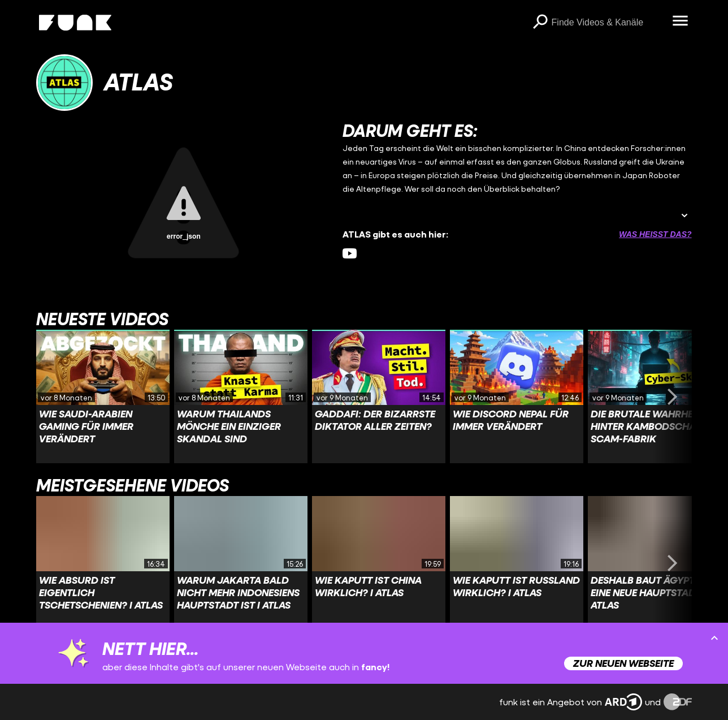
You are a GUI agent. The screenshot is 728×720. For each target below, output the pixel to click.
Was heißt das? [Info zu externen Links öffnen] (655, 234)
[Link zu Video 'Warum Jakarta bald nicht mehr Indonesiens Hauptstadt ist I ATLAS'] (241, 563)
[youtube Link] (350, 254)
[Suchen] (540, 23)
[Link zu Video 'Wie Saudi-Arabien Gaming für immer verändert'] (103, 396)
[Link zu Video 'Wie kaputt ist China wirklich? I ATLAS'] (379, 563)
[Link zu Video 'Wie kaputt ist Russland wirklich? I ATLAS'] (517, 563)
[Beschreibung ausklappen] (684, 216)
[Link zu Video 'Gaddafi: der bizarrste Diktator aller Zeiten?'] (379, 396)
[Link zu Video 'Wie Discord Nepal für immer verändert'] (517, 396)
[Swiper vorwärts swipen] (673, 396)
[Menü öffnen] (681, 21)
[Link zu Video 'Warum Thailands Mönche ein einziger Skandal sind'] (241, 396)
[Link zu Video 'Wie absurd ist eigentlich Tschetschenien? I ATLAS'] (103, 563)
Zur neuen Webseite (623, 663)
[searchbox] (608, 23)
